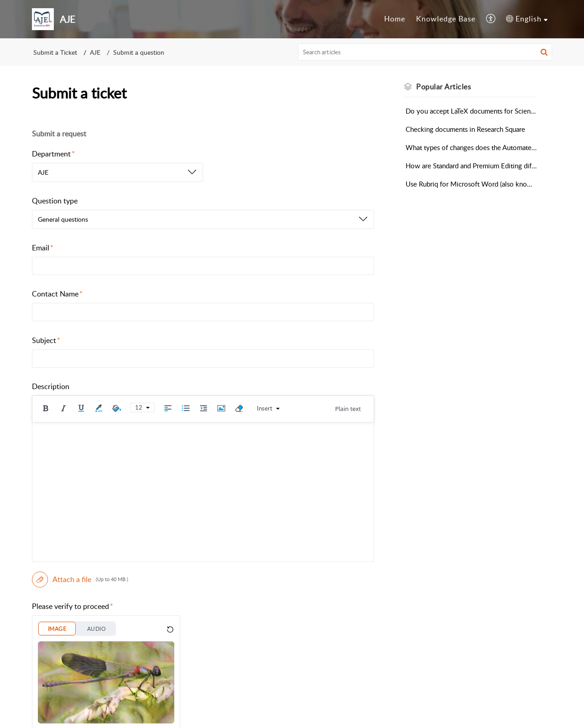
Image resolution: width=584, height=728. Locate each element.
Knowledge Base (446, 19)
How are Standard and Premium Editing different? (471, 166)
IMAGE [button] (57, 629)
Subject (46, 340)
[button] (491, 19)
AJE (95, 52)
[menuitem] (395, 19)
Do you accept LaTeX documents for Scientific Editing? (471, 111)
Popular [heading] (443, 87)
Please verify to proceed (73, 606)
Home (395, 19)
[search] (425, 52)
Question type (55, 201)
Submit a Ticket (55, 52)
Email (43, 248)
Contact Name (57, 294)
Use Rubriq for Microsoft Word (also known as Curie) (471, 184)
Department (53, 154)
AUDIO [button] (96, 629)
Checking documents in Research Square (465, 129)
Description (51, 386)
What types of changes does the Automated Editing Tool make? (471, 147)
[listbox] (117, 172)
